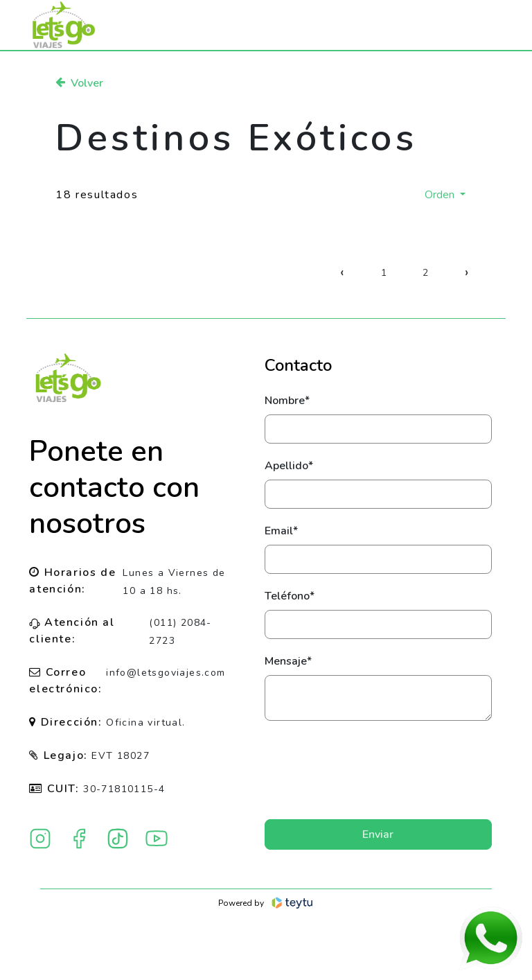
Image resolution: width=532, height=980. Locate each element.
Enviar (378, 834)
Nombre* (287, 401)
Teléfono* (290, 596)
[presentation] (378, 770)
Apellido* (289, 466)
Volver (79, 83)
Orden (441, 195)
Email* (281, 531)
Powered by (266, 903)
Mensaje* (288, 661)
